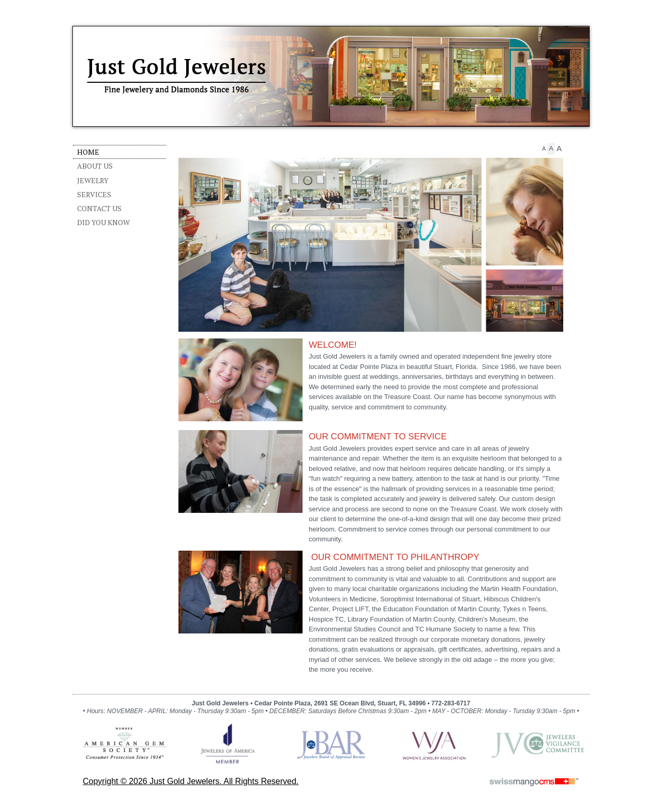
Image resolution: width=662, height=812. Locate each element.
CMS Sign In (79, 688)
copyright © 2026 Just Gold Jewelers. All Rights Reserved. (191, 781)
